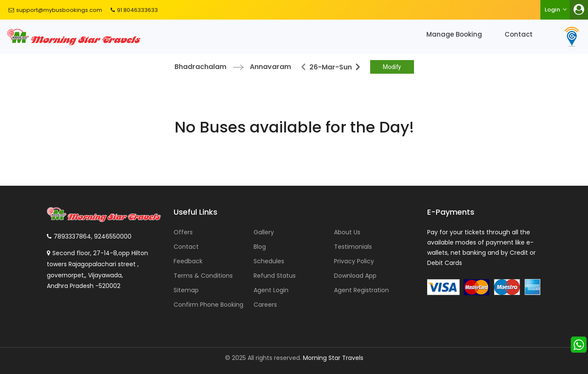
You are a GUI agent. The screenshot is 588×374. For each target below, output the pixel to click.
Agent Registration (361, 290)
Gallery (264, 232)
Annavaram (270, 67)
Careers (265, 305)
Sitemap (186, 290)
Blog (260, 247)
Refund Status (275, 276)
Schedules (269, 261)
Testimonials (353, 247)
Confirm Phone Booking (208, 305)
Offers (183, 232)
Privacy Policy (354, 261)
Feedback (188, 261)
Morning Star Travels (333, 358)
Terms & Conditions (203, 276)
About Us (347, 232)
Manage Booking (454, 34)
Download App (355, 276)
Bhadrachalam (200, 67)
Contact (519, 34)
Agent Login (271, 290)
